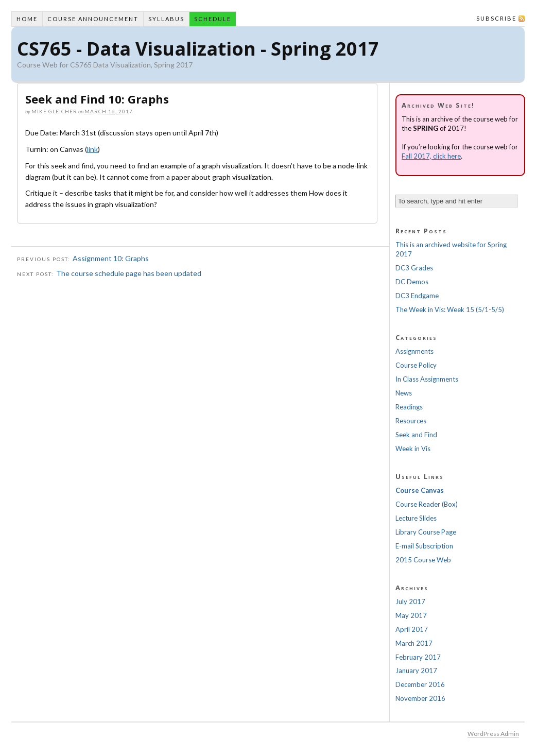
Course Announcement (93, 19)
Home (27, 19)
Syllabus (166, 19)
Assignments (414, 351)
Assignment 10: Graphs (111, 258)
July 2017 (410, 602)
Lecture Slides (416, 518)
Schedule (213, 19)
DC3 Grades (414, 268)
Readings (409, 407)
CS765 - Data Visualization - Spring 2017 (198, 49)
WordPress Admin (493, 734)
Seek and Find (416, 435)
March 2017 (414, 643)
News (404, 393)
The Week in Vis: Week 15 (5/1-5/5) (450, 310)
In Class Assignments (427, 379)
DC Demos (412, 282)
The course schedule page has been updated (129, 273)
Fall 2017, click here (431, 156)
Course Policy (416, 365)
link (92, 149)
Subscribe (496, 18)
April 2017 (412, 629)
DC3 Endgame (417, 296)
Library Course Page (426, 532)
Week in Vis (413, 449)
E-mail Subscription (424, 546)
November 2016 (420, 698)
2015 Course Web (423, 560)
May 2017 (411, 615)
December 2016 (420, 684)
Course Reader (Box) (427, 504)
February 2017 (418, 657)
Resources (411, 421)
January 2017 (416, 671)
